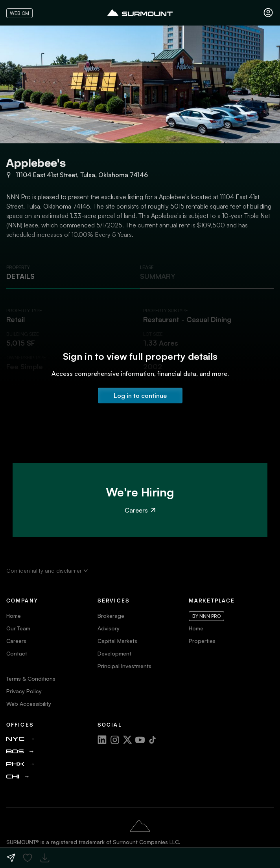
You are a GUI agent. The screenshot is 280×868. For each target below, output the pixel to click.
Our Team (18, 628)
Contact (17, 653)
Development (114, 653)
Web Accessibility (29, 704)
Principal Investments (124, 666)
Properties (202, 641)
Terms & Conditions (31, 678)
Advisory (109, 628)
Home (14, 616)
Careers (140, 510)
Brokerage (111, 616)
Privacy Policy (24, 691)
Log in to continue (140, 396)
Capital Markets (117, 641)
